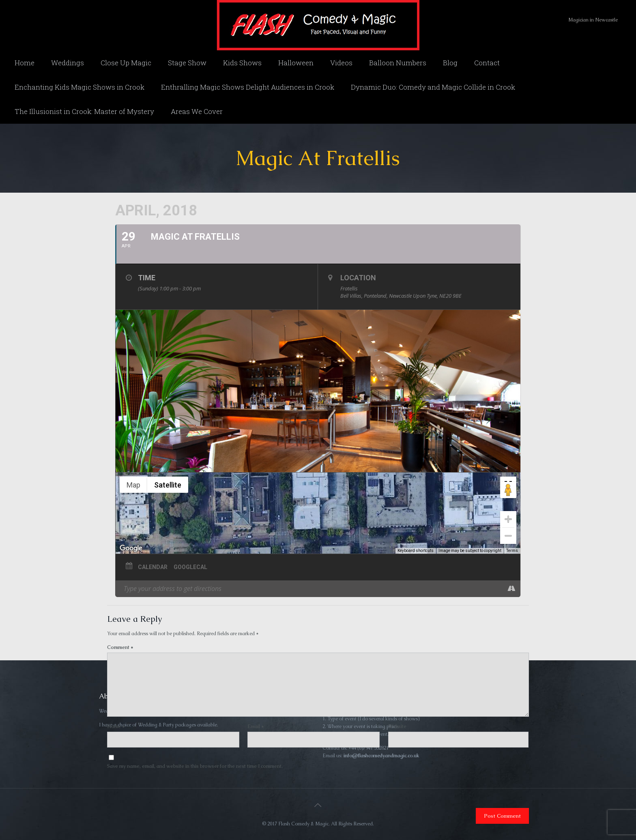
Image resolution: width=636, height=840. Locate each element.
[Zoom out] (508, 536)
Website (397, 726)
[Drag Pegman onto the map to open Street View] (508, 490)
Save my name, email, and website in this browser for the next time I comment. (195, 766)
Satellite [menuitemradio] (168, 485)
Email (256, 726)
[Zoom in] (508, 519)
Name (116, 726)
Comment (120, 647)
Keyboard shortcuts (416, 551)
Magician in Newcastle (593, 20)
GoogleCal (190, 567)
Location (358, 278)
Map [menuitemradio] (133, 485)
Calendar (153, 567)
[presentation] (163, 791)
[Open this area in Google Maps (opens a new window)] (131, 548)
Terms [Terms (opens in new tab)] (512, 551)
